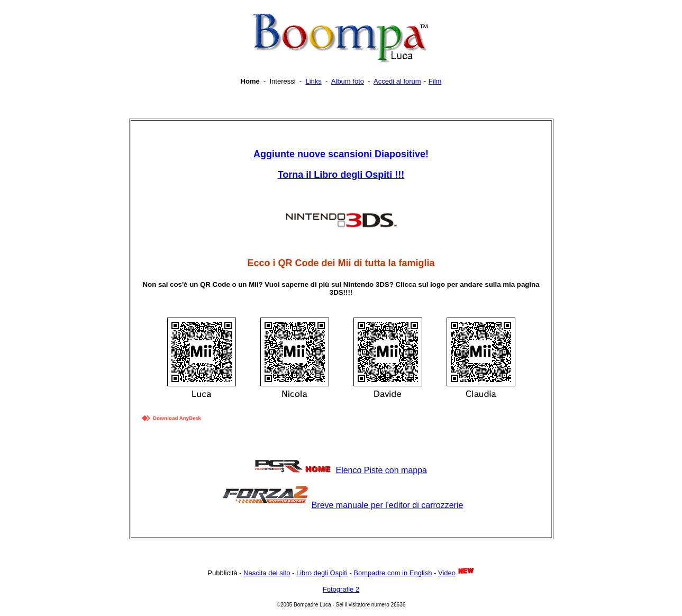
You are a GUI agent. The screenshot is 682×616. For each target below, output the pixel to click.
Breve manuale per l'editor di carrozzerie (388, 505)
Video (447, 573)
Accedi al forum (397, 81)
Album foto (348, 81)
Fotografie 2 (341, 589)
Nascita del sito (267, 573)
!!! (341, 175)
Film (435, 81)
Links (313, 81)
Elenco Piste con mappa (381, 470)
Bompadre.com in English (393, 573)
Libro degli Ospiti (322, 573)
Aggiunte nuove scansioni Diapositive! (341, 154)
